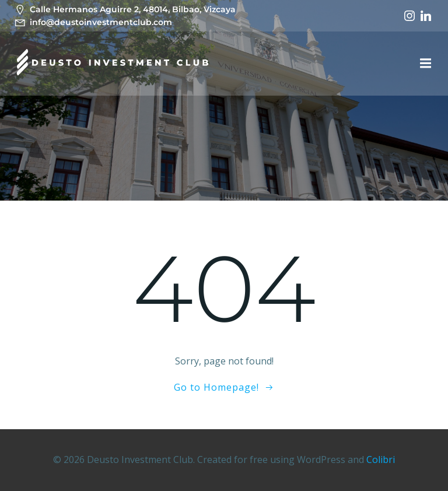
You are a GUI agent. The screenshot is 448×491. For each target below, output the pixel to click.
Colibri (381, 460)
